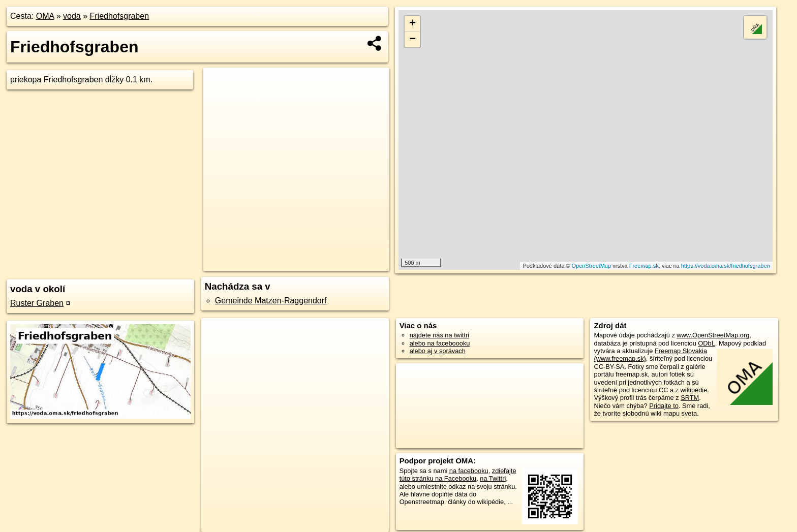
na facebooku (469, 471)
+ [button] (412, 24)
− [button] (412, 40)
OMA (45, 16)
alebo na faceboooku (440, 343)
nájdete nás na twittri (439, 335)
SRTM (690, 398)
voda (72, 16)
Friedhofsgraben (120, 16)
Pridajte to (664, 406)
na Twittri (493, 478)
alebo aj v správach (438, 351)
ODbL (706, 343)
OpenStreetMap (592, 266)
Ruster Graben (37, 303)
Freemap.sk (644, 266)
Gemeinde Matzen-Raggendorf (271, 301)
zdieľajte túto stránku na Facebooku (458, 475)
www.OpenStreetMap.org (713, 335)
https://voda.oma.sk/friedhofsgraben (726, 266)
